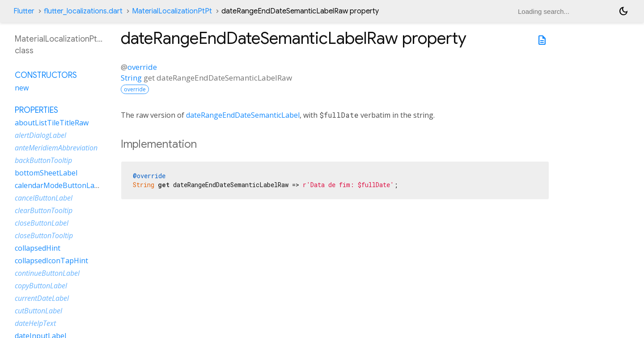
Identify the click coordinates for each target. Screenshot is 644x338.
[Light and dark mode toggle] (623, 11)
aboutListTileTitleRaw (52, 123)
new (22, 88)
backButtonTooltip (43, 160)
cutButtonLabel (38, 311)
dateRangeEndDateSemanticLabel (243, 115)
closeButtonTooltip (44, 235)
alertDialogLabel (40, 135)
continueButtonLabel (47, 273)
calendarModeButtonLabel (60, 185)
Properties (36, 110)
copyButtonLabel (41, 286)
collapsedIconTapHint (51, 261)
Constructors (46, 75)
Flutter (24, 11)
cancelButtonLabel (44, 198)
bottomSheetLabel (46, 173)
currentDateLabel (42, 298)
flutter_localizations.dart (83, 11)
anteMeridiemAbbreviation (56, 148)
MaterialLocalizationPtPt (172, 11)
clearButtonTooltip (44, 210)
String (131, 78)
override (142, 67)
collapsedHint (38, 248)
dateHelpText (35, 323)
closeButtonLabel (42, 223)
